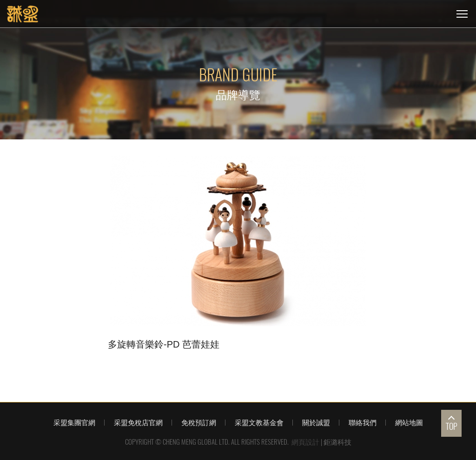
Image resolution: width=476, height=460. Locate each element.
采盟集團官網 (74, 422)
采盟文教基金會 (259, 422)
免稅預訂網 (199, 422)
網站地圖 (409, 422)
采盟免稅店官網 (138, 422)
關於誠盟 (316, 422)
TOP (452, 426)
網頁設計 (305, 442)
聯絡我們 (363, 422)
